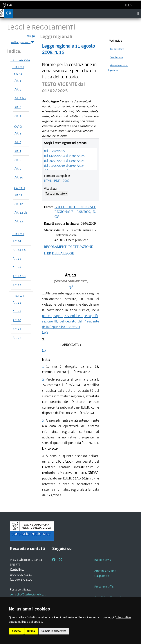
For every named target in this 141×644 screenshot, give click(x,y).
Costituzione (116, 57)
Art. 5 (18, 133)
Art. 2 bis (20, 98)
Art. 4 (18, 116)
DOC (66, 181)
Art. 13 (19, 221)
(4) (70, 287)
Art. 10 (19, 177)
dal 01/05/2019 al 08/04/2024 (64, 166)
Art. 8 (18, 160)
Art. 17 (17, 285)
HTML (48, 181)
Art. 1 (18, 81)
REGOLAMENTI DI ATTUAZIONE (68, 247)
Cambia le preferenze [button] (54, 631)
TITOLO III (19, 296)
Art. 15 (17, 259)
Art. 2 (18, 89)
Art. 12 (19, 204)
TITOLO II (18, 234)
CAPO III (20, 188)
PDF (57, 181)
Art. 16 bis (19, 276)
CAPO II (19, 127)
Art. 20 (17, 320)
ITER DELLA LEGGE (59, 253)
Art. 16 (17, 267)
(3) (48, 332)
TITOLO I (18, 67)
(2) (44, 332)
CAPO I (19, 74)
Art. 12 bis (21, 213)
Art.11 (18, 195)
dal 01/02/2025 (54, 151)
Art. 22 (17, 338)
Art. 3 (18, 107)
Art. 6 (18, 142)
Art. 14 (17, 241)
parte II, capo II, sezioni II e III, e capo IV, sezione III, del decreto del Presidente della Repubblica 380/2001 (70, 321)
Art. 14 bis (19, 250)
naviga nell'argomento (23, 39)
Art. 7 (18, 151)
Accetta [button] (16, 631)
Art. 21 (17, 329)
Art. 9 (18, 169)
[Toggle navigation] (138, 14)
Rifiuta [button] (31, 631)
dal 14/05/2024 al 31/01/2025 (64, 156)
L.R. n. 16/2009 (20, 60)
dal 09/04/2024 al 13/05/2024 (64, 161)
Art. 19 (17, 311)
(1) (44, 350)
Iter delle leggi (117, 49)
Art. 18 (17, 302)
